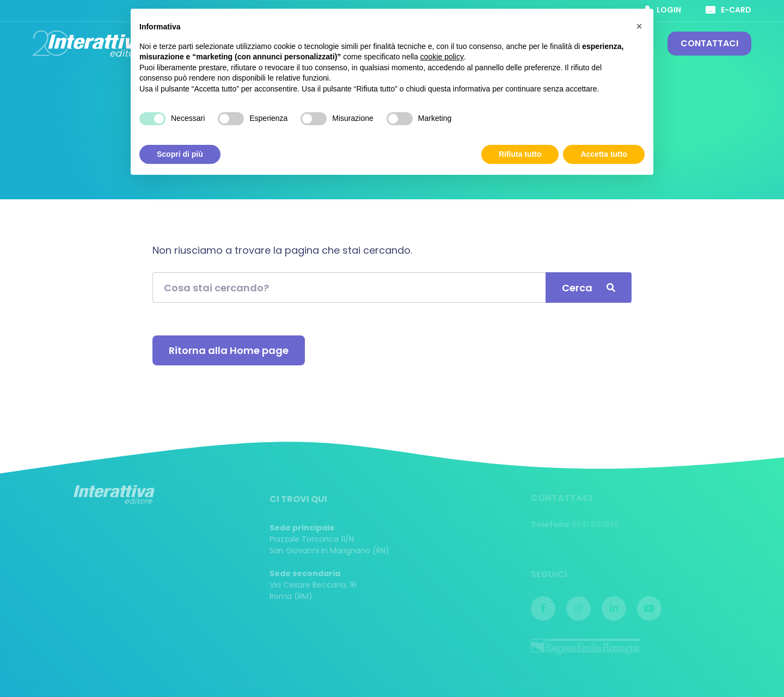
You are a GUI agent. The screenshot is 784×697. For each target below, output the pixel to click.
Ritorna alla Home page (229, 350)
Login (662, 10)
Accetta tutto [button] (604, 154)
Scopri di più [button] (180, 154)
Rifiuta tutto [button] (520, 154)
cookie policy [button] (442, 57)
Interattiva (90, 44)
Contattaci (709, 43)
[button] (639, 26)
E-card (728, 10)
